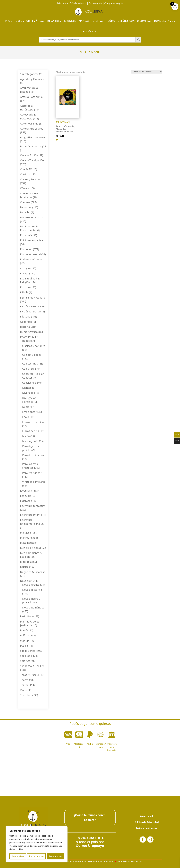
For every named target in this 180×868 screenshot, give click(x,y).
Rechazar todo (36, 856)
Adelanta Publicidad (132, 861)
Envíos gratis (95, 3)
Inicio (9, 21)
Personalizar (18, 856)
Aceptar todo (55, 856)
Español (89, 32)
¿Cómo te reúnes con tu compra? (129, 21)
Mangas (84, 21)
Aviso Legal (146, 816)
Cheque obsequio (114, 3)
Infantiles (54, 21)
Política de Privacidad (147, 822)
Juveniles (70, 21)
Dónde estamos (78, 3)
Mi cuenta (63, 3)
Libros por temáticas (30, 21)
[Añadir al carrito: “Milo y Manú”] (57, 140)
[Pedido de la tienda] (147, 72)
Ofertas (98, 21)
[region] (37, 844)
